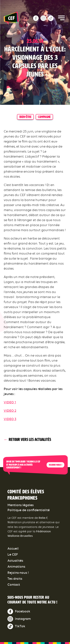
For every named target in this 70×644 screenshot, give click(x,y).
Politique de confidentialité (29, 510)
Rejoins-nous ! (55, 465)
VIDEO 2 (10, 411)
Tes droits (15, 579)
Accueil (13, 548)
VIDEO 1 (10, 402)
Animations (16, 567)
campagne (44, 117)
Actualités (15, 561)
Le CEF (13, 554)
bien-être (25, 117)
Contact (14, 585)
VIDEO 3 (10, 419)
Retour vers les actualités (30, 440)
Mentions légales (21, 505)
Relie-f (43, 518)
